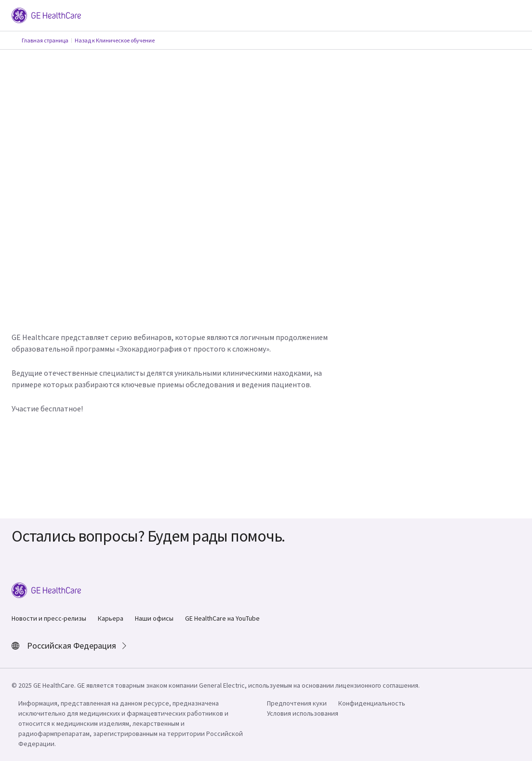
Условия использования (303, 713)
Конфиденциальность (372, 703)
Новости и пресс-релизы (49, 618)
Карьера (111, 618)
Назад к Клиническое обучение (115, 40)
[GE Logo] (46, 14)
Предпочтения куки (297, 703)
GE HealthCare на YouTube (222, 618)
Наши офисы (154, 618)
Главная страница (45, 40)
